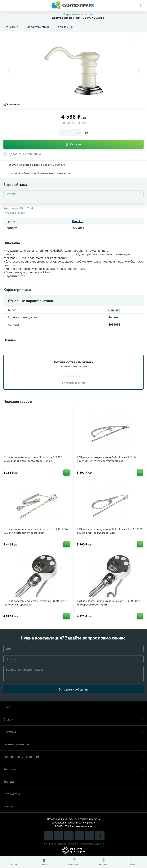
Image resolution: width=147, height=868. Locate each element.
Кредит (73, 806)
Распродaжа (73, 794)
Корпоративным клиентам (73, 757)
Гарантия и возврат (73, 744)
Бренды (73, 781)
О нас (73, 707)
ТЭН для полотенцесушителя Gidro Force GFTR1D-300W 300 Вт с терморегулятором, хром (107, 459)
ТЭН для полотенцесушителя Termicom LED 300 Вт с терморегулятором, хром (35, 603)
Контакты (73, 769)
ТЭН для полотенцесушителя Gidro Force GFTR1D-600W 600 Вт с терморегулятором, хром (33, 459)
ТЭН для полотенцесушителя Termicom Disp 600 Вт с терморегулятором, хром (108, 603)
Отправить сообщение (73, 689)
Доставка (73, 732)
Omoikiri (78, 221)
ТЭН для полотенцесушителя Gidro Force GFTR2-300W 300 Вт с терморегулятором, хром (109, 531)
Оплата (73, 719)
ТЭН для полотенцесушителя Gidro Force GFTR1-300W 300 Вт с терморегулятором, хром (36, 531)
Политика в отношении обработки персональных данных (73, 844)
